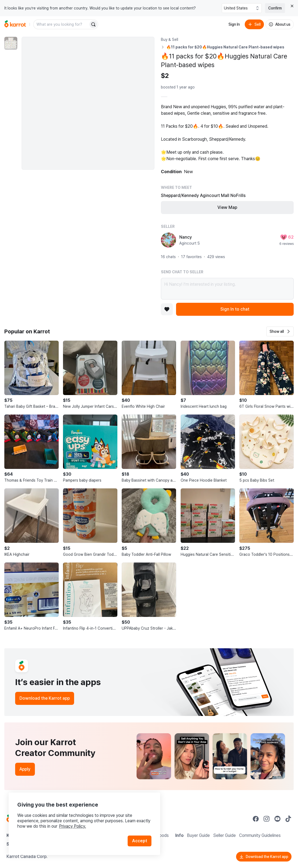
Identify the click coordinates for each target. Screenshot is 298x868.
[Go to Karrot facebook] (256, 819)
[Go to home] (15, 24)
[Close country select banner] (292, 6)
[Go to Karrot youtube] (277, 819)
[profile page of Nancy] (168, 240)
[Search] (93, 24)
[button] (280, 331)
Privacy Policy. (72, 826)
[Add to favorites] (167, 309)
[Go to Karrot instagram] (267, 819)
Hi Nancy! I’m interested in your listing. (227, 289)
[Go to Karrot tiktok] (288, 819)
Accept (140, 841)
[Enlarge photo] (88, 103)
